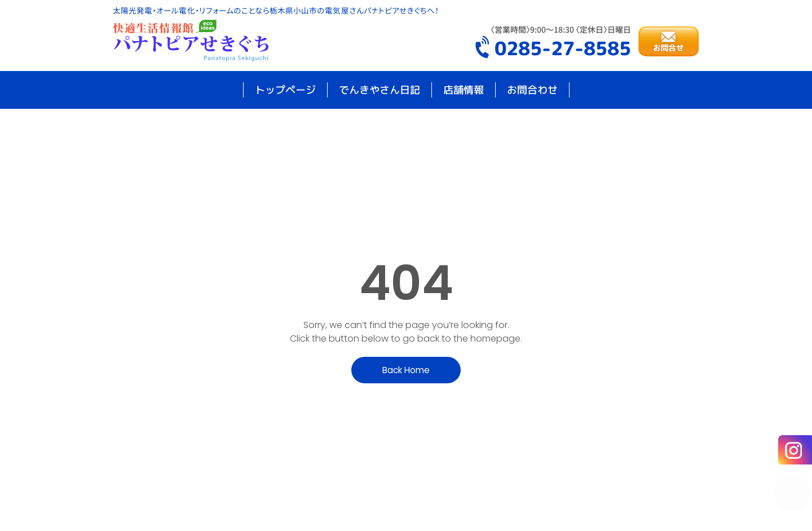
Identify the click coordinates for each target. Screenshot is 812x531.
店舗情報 (464, 90)
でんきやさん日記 (379, 90)
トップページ (285, 90)
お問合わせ (532, 90)
